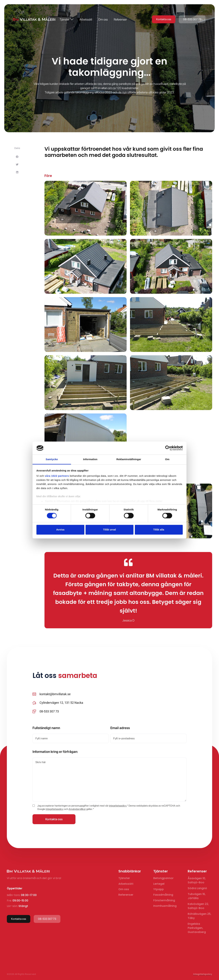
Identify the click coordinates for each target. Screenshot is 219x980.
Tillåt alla (159, 530)
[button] (17, 159)
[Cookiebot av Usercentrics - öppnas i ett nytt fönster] (168, 448)
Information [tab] (90, 459)
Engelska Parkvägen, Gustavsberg (197, 928)
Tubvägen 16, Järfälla (197, 896)
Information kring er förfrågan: (55, 752)
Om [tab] (167, 459)
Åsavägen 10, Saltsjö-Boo (197, 880)
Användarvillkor (77, 809)
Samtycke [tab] (52, 459)
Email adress (120, 728)
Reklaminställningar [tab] (129, 459)
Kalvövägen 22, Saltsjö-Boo (198, 906)
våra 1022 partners (57, 476)
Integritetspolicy (55, 809)
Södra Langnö (197, 888)
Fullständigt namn (46, 728)
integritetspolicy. (118, 806)
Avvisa (60, 530)
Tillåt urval (110, 530)
